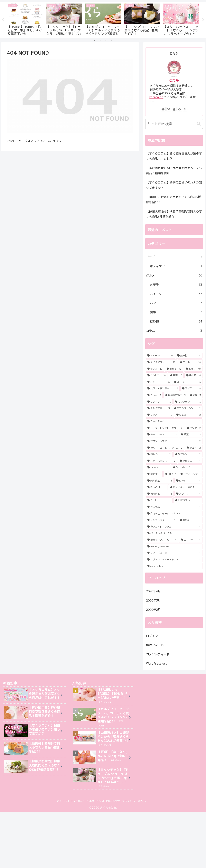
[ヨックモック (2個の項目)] (174, 422)
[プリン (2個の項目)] (194, 428)
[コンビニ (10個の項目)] (157, 375)
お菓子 (176, 285)
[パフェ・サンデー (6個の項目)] (163, 389)
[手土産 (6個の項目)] (193, 375)
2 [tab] (100, 40)
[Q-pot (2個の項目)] (188, 415)
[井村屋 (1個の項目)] (190, 520)
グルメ (174, 275)
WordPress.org (157, 663)
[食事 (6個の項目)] (176, 375)
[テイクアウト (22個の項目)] (161, 362)
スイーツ (176, 294)
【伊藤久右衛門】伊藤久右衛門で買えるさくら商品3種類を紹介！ (174, 214)
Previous (3, 20)
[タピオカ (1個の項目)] (190, 461)
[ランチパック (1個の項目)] (161, 520)
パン (176, 303)
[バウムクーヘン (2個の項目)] (187, 408)
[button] (199, 124)
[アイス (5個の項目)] (191, 389)
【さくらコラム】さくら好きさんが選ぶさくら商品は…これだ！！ (174, 156)
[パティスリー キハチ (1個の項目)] (185, 487)
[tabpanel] (25, 19)
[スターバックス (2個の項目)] (161, 461)
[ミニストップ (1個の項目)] (191, 474)
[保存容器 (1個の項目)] (160, 494)
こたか (174, 80)
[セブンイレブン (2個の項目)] (174, 441)
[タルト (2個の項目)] (194, 448)
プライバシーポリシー (140, 801)
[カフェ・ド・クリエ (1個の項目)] (174, 527)
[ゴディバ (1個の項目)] (191, 540)
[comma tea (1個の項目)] (174, 566)
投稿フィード (155, 645)
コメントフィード (158, 654)
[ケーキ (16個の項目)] (190, 362)
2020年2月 (153, 610)
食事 (176, 312)
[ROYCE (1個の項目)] (154, 474)
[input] (174, 124)
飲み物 (176, 321)
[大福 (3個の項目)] (195, 395)
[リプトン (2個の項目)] (188, 454)
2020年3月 (153, 600)
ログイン (152, 636)
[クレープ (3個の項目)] (159, 402)
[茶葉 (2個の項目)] (191, 435)
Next (203, 20)
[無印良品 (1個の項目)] (160, 481)
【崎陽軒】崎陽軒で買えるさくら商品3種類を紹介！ (173, 200)
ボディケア (176, 266)
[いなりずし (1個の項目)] (188, 500)
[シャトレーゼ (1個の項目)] (187, 468)
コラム (174, 331)
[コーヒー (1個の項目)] (159, 500)
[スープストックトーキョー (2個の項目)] (165, 428)
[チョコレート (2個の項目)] (162, 435)
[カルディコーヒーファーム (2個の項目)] (165, 448)
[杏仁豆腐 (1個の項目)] (174, 507)
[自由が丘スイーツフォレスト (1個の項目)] (174, 514)
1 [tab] (94, 40)
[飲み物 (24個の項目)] (189, 356)
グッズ (174, 257)
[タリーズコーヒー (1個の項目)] (174, 553)
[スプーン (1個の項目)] (188, 494)
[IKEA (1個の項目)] (171, 474)
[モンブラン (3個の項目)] (188, 402)
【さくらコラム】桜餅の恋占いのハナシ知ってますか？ (174, 185)
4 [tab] (112, 40)
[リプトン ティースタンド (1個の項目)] (174, 560)
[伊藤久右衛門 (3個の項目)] (175, 395)
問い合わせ (115, 801)
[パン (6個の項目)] (159, 382)
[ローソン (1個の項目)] (188, 481)
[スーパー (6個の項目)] (187, 382)
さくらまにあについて (66, 801)
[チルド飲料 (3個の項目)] (159, 408)
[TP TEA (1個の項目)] (158, 468)
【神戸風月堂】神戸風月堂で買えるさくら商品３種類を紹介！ (174, 171)
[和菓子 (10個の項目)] (193, 369)
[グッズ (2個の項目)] (160, 415)
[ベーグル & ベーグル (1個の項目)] (174, 533)
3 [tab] (106, 40)
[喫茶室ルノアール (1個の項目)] (162, 540)
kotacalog (156, 97)
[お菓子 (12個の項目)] (174, 369)
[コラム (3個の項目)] (154, 395)
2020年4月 (153, 591)
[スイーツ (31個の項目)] (160, 356)
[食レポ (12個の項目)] (155, 369)
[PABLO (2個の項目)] (159, 454)
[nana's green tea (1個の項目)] (174, 546)
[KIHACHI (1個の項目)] (157, 487)
